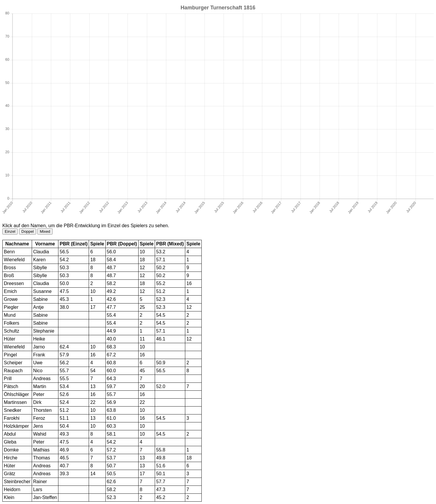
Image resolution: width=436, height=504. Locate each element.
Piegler (11, 307)
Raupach (13, 371)
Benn (9, 252)
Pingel (10, 355)
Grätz (10, 474)
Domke (11, 450)
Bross (10, 268)
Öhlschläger (16, 394)
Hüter (10, 339)
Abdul (10, 434)
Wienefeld (14, 260)
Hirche (11, 458)
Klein (9, 497)
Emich (10, 291)
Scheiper (13, 363)
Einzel (10, 231)
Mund (10, 315)
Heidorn (12, 489)
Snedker (13, 410)
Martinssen (15, 402)
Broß (9, 275)
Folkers (11, 323)
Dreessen (14, 283)
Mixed (45, 231)
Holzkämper (16, 426)
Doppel (28, 231)
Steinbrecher (17, 482)
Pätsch (11, 386)
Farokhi (12, 418)
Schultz (11, 331)
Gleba (10, 442)
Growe (11, 299)
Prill (8, 379)
